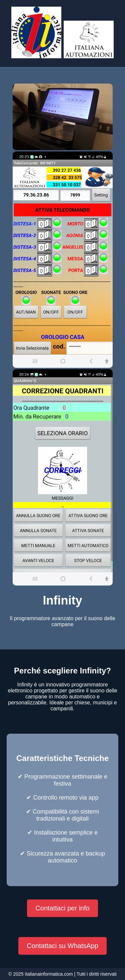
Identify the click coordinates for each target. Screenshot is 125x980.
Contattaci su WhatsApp (62, 946)
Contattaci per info (62, 908)
